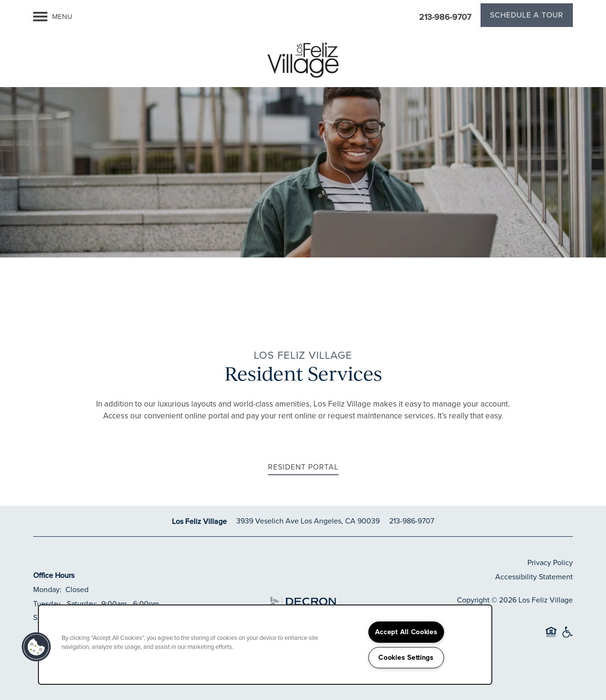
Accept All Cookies (406, 632)
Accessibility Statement (534, 577)
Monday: (47, 589)
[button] (527, 17)
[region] (265, 645)
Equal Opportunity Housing (551, 636)
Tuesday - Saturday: (65, 604)
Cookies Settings (406, 657)
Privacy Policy (550, 563)
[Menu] (53, 17)
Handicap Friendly (567, 636)
